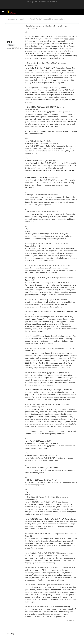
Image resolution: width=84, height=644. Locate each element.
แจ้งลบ (28, 32)
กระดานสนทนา (12, 19)
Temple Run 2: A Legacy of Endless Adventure (47, 19)
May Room (24, 19)
